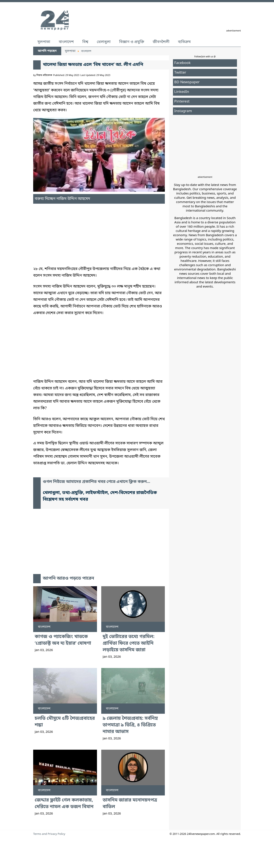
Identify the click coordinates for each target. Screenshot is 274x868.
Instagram (183, 111)
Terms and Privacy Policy (49, 834)
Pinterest (182, 102)
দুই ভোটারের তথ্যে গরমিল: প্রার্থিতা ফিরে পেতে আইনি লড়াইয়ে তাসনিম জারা (129, 643)
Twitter (180, 73)
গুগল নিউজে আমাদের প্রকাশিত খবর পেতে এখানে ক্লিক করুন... (97, 482)
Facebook (182, 63)
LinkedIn (182, 92)
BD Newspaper (187, 82)
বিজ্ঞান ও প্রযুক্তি (132, 42)
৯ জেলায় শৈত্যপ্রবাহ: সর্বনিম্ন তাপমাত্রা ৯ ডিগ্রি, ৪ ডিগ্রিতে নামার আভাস (130, 725)
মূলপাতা (44, 42)
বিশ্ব (85, 42)
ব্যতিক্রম (184, 42)
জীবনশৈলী (161, 42)
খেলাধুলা (104, 42)
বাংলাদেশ (66, 42)
